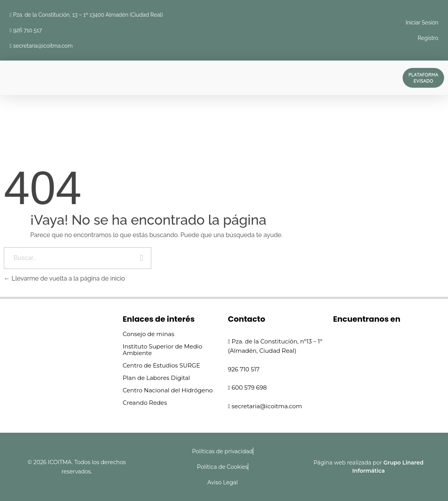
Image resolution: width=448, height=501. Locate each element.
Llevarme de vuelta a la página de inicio (64, 278)
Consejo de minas (148, 334)
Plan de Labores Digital (156, 378)
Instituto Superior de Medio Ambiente (162, 350)
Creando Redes (145, 403)
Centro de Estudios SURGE (161, 365)
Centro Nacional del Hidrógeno (168, 390)
